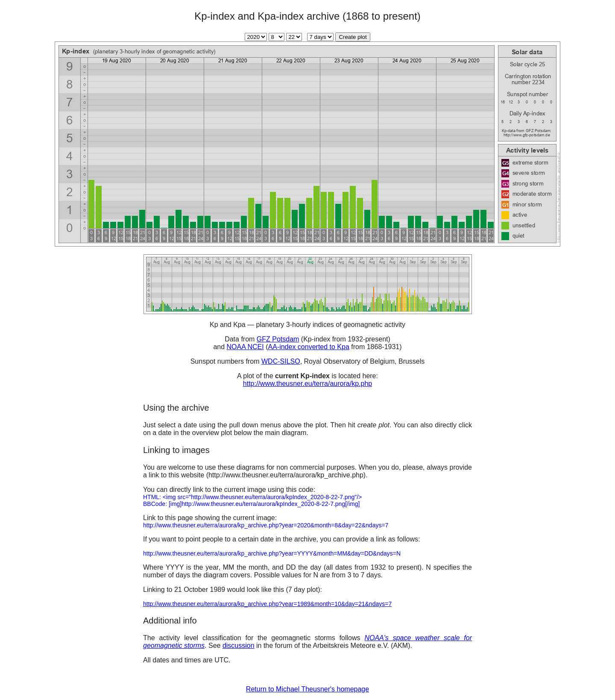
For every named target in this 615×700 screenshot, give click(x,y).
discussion (239, 646)
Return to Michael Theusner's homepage (307, 689)
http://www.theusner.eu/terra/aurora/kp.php (307, 384)
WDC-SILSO (281, 361)
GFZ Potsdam (278, 339)
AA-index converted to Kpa (308, 347)
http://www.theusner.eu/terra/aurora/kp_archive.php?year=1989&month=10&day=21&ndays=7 (267, 604)
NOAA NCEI (245, 347)
